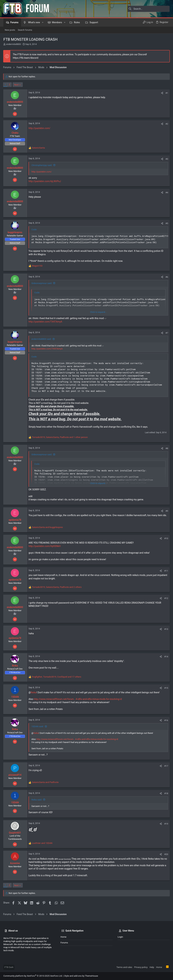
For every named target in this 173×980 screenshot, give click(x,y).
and (48, 527)
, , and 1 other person (60, 437)
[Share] (162, 93)
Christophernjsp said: (42, 165)
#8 (167, 448)
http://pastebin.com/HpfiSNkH (45, 546)
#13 (166, 629)
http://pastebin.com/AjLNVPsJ (45, 181)
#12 (166, 598)
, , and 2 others (57, 587)
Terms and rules (124, 967)
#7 (167, 333)
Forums (64, 943)
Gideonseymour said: (42, 283)
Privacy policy (141, 967)
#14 (166, 657)
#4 (167, 193)
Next (17, 85)
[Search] (149, 9)
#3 (167, 159)
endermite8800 (14, 44)
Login (120, 937)
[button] (43, 22)
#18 (166, 793)
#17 (166, 766)
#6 (167, 277)
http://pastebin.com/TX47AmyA (46, 322)
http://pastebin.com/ (40, 128)
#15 (166, 688)
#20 (166, 854)
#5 (167, 223)
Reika (34, 692)
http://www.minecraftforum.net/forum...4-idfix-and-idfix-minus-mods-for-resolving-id (78, 699)
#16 (166, 720)
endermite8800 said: (42, 339)
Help (152, 967)
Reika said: (37, 800)
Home (63, 937)
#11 (166, 571)
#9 (167, 511)
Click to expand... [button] (98, 312)
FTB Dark (9, 967)
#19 (166, 824)
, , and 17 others (57, 677)
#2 (167, 124)
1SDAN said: (38, 726)
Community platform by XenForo (33, 976)
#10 (166, 538)
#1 (167, 93)
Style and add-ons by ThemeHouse (81, 976)
